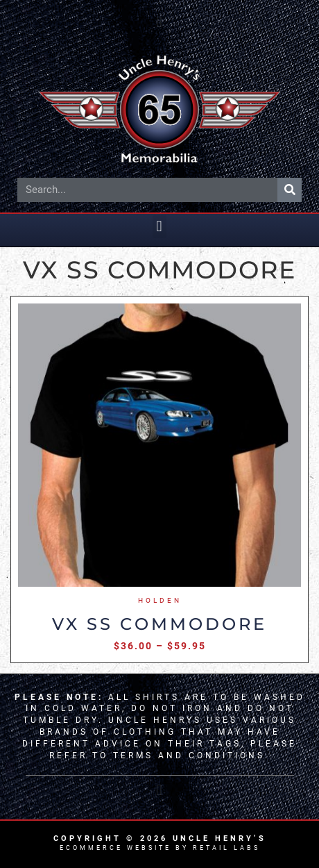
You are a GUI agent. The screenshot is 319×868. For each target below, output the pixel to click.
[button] (159, 22)
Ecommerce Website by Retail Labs (160, 848)
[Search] (290, 190)
